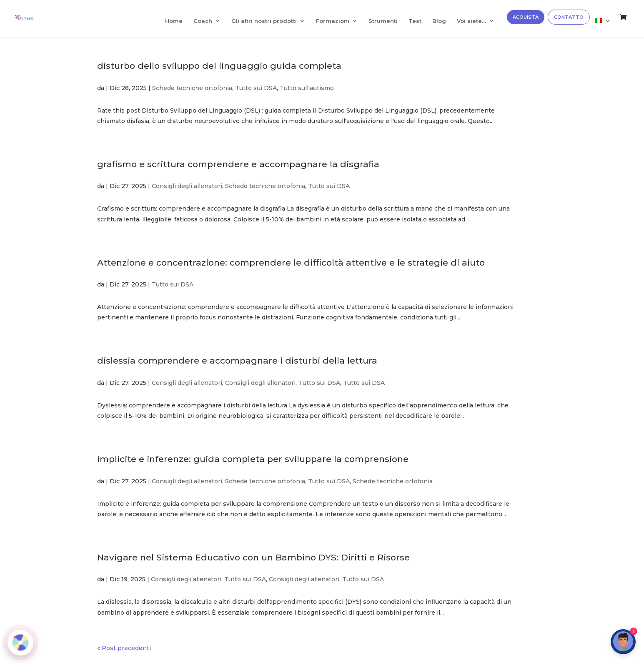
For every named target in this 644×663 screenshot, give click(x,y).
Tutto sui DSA (256, 88)
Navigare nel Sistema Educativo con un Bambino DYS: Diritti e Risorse (253, 557)
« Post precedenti (124, 648)
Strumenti (383, 21)
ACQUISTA (526, 17)
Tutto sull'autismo (307, 88)
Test (415, 21)
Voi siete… (471, 21)
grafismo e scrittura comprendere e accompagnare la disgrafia (238, 164)
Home (174, 21)
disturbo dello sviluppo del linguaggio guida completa (219, 66)
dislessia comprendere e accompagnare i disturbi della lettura (237, 360)
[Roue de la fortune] (20, 643)
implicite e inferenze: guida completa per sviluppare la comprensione (253, 459)
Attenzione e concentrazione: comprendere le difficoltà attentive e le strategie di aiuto (291, 262)
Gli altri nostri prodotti (264, 21)
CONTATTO (569, 17)
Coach (203, 21)
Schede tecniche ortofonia (192, 88)
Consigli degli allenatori (187, 186)
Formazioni (333, 21)
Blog (439, 21)
